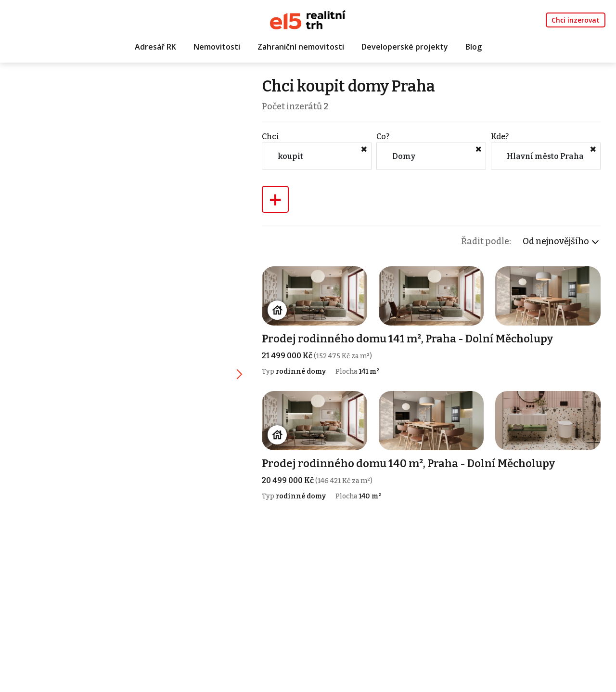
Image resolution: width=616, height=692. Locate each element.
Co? (383, 137)
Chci (270, 137)
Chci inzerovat (576, 20)
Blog (474, 47)
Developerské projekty (405, 47)
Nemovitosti (217, 47)
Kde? (500, 137)
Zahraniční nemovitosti (301, 47)
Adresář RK (155, 47)
